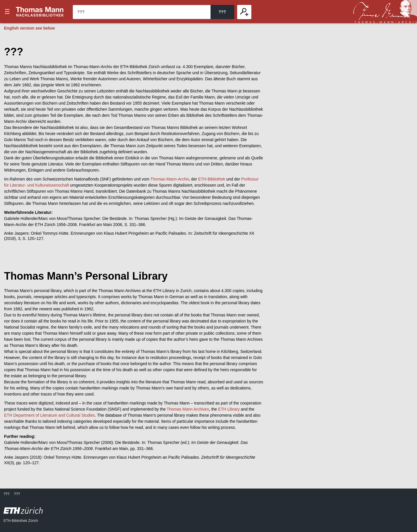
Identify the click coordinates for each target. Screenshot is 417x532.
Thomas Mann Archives (188, 409)
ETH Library (229, 409)
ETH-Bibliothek (212, 179)
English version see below (29, 28)
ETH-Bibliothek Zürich (21, 521)
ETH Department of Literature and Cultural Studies (50, 415)
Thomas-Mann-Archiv (170, 179)
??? (40, 12)
